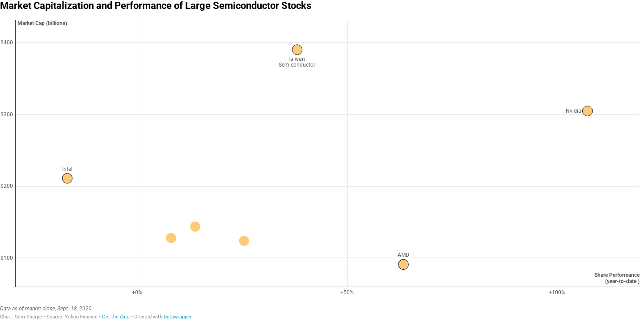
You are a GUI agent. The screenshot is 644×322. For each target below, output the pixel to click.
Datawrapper (178, 317)
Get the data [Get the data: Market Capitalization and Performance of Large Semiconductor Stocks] (116, 317)
